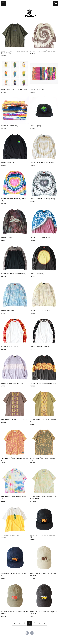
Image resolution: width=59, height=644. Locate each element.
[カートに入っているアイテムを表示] (56, 3)
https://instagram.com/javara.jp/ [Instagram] (27, 633)
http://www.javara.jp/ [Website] (32, 633)
